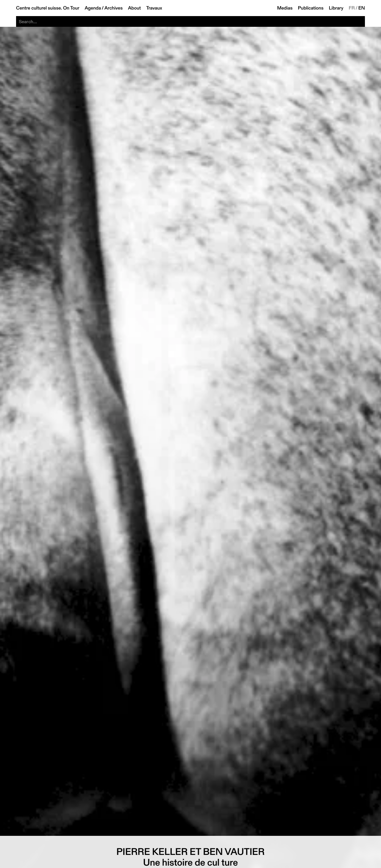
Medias (285, 8)
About (134, 8)
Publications (311, 8)
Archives (114, 8)
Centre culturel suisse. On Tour (48, 8)
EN (362, 8)
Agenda (93, 8)
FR (352, 8)
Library (336, 8)
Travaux (154, 8)
